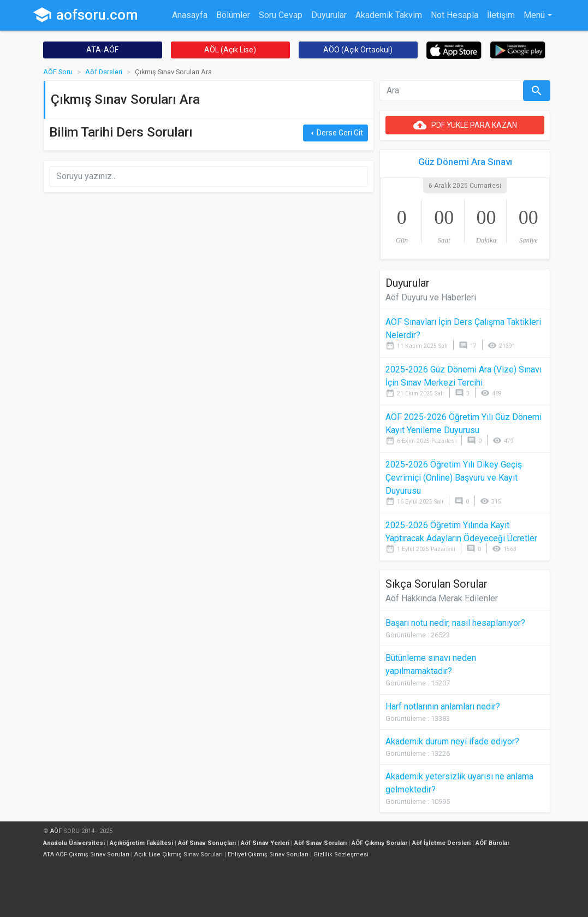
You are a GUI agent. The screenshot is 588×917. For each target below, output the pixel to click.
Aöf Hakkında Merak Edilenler (442, 598)
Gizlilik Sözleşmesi (341, 854)
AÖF (56, 831)
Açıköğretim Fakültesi (141, 843)
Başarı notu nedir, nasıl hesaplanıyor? (455, 623)
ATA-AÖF (102, 50)
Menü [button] (534, 15)
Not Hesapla (455, 15)
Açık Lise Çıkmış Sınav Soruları (179, 854)
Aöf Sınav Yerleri (265, 843)
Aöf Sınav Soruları (320, 843)
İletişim (501, 15)
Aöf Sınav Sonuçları (207, 843)
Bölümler (233, 15)
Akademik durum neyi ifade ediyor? (452, 741)
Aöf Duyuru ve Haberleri (431, 297)
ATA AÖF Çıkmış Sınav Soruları (86, 854)
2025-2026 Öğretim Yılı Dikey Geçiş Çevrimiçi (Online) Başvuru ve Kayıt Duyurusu (454, 478)
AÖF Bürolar (492, 843)
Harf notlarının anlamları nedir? (443, 706)
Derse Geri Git (335, 133)
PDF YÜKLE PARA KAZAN (465, 125)
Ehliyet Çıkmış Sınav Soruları (268, 854)
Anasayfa (190, 15)
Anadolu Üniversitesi (74, 843)
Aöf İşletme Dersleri (441, 843)
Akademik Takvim (389, 15)
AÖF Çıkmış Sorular (379, 843)
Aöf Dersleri (104, 72)
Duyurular (329, 15)
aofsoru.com (85, 15)
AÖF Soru (58, 72)
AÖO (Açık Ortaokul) (358, 50)
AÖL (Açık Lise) (230, 50)
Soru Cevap (281, 15)
